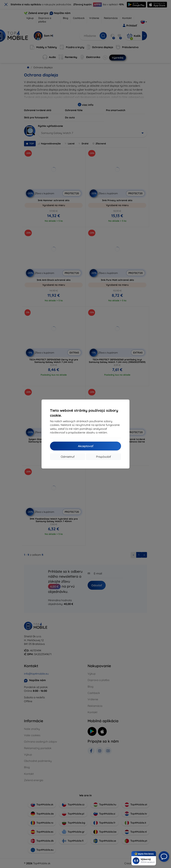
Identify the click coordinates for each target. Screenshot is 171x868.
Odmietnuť (68, 457)
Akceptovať (86, 446)
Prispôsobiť (103, 457)
